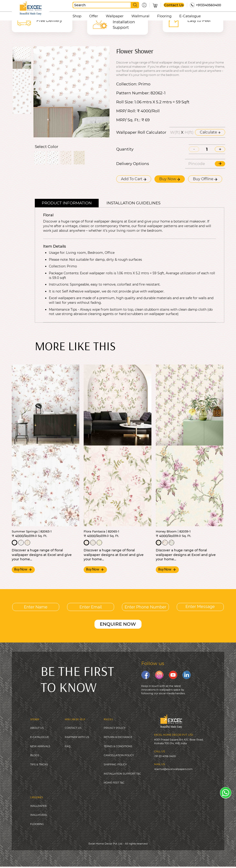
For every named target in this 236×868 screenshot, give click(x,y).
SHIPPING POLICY (115, 765)
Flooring (164, 16)
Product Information (67, 203)
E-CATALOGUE (40, 737)
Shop (77, 16)
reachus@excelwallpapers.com (173, 769)
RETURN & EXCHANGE (118, 737)
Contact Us (174, 5)
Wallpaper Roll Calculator (141, 132)
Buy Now (170, 179)
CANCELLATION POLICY (119, 755)
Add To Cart (134, 179)
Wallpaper (115, 16)
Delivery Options (133, 164)
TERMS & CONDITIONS (118, 746)
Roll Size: (125, 102)
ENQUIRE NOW (118, 624)
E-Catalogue (190, 16)
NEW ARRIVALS (40, 746)
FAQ (68, 746)
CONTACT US (73, 728)
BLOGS (35, 755)
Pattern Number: (133, 93)
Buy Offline (205, 179)
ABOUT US (37, 728)
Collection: (127, 84)
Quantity (125, 149)
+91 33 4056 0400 (165, 756)
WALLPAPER (38, 807)
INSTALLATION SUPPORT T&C (122, 774)
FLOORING (37, 825)
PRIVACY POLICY (115, 728)
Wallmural (140, 16)
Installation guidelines (133, 203)
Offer (94, 16)
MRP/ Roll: (126, 111)
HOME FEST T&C (114, 783)
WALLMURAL (39, 816)
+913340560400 (208, 5)
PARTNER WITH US (77, 737)
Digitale (154, 856)
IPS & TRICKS (40, 765)
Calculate (210, 132)
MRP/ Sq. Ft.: (128, 120)
